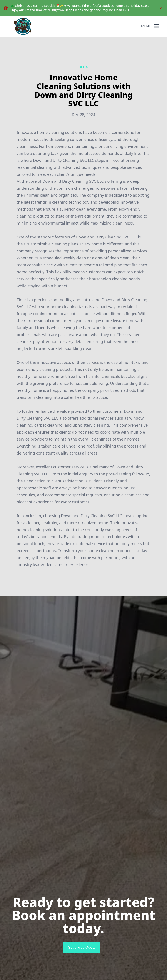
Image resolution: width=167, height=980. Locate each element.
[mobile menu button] (157, 26)
